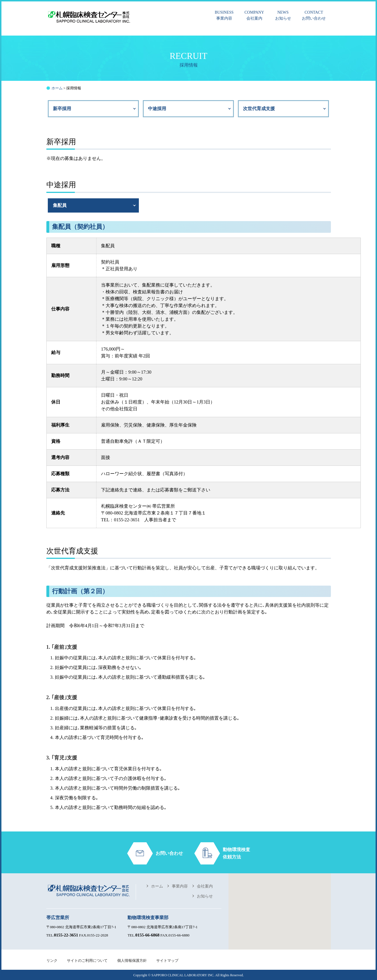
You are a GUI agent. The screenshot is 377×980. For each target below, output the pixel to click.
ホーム (157, 886)
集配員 (60, 205)
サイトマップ (167, 961)
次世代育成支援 (259, 109)
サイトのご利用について (87, 961)
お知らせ (283, 15)
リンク (52, 961)
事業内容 (224, 15)
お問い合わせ (314, 15)
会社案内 (254, 15)
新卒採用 (62, 109)
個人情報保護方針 (132, 961)
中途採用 (157, 109)
